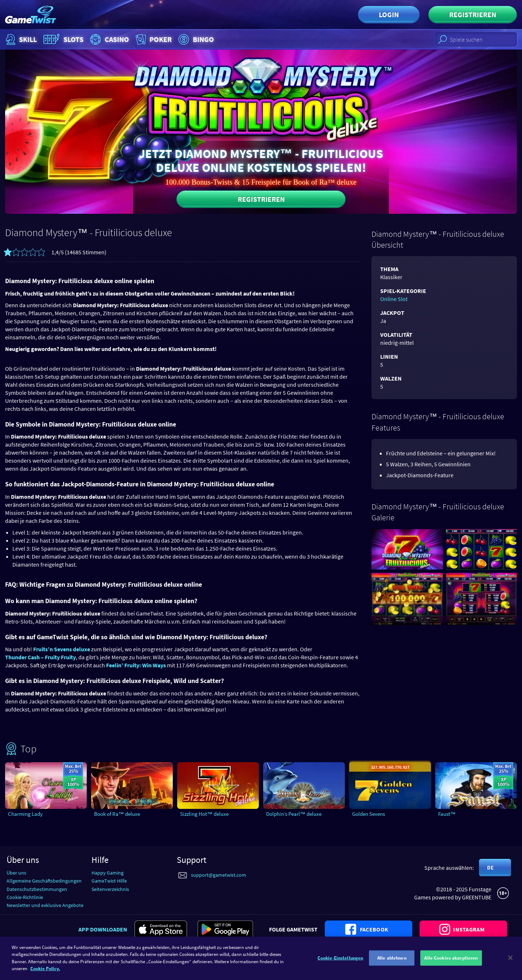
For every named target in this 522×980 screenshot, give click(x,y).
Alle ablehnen (392, 962)
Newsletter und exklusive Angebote (45, 905)
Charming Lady (25, 814)
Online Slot (394, 299)
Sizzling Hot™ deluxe (204, 814)
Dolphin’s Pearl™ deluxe (294, 814)
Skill (20, 39)
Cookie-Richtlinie (25, 897)
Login (389, 14)
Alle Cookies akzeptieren (451, 962)
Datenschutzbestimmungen (37, 889)
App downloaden (103, 929)
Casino (109, 39)
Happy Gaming (108, 873)
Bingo (195, 39)
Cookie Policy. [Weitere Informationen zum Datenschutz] (45, 972)
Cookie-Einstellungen (340, 962)
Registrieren (473, 14)
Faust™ (447, 814)
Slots (63, 39)
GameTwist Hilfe (109, 881)
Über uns (16, 873)
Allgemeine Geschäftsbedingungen (44, 881)
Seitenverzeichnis (110, 889)
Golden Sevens (369, 814)
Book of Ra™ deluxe (117, 814)
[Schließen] (510, 961)
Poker (153, 39)
